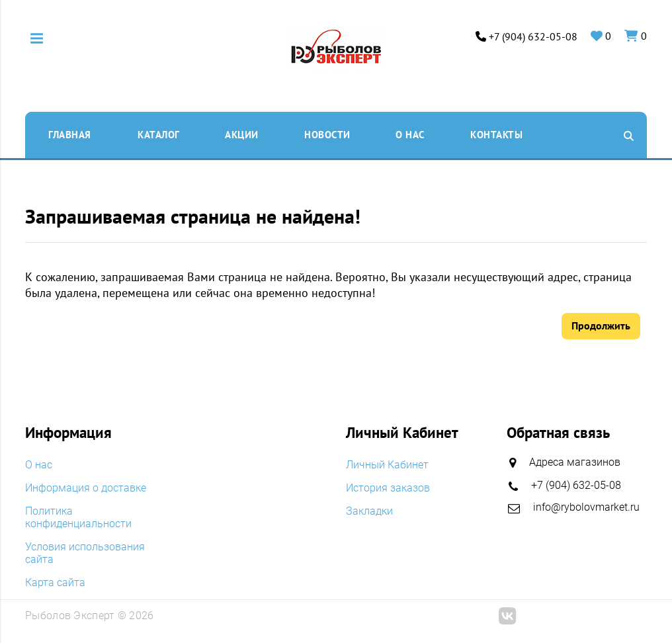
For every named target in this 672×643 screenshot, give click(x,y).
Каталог (159, 135)
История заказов (388, 488)
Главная (70, 135)
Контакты (496, 135)
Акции (242, 135)
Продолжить (601, 325)
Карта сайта (55, 582)
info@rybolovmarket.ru (586, 507)
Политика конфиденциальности (78, 517)
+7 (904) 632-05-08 (533, 37)
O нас (410, 135)
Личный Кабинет (387, 465)
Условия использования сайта (85, 553)
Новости (327, 135)
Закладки (369, 511)
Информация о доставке (86, 488)
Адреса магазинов (575, 462)
